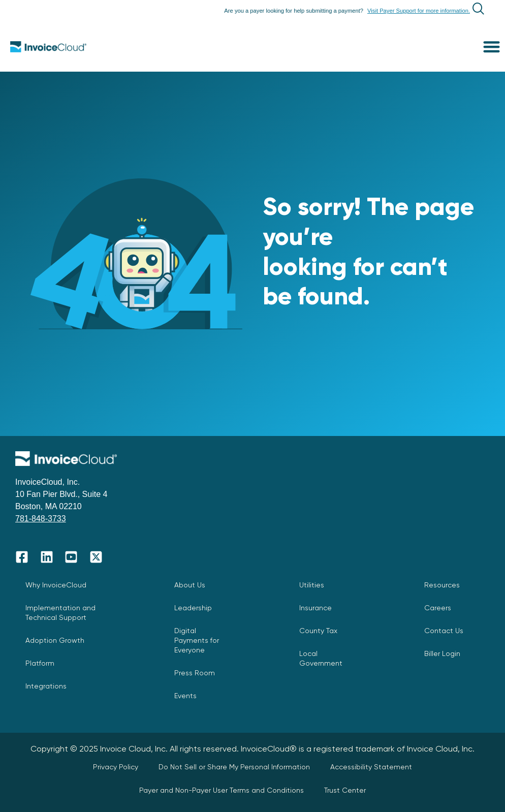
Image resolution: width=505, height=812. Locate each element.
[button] (492, 46)
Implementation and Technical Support (60, 613)
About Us (190, 585)
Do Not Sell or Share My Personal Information (234, 767)
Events (185, 696)
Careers (438, 608)
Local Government (321, 658)
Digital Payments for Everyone (197, 640)
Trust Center (345, 790)
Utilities (312, 585)
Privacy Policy (116, 767)
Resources (442, 585)
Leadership (193, 608)
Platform (40, 663)
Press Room (195, 673)
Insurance (315, 608)
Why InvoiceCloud (56, 585)
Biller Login (442, 653)
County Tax (318, 631)
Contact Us (444, 631)
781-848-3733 (41, 519)
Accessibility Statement (371, 767)
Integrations (46, 686)
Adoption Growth (55, 640)
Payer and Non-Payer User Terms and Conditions (222, 790)
